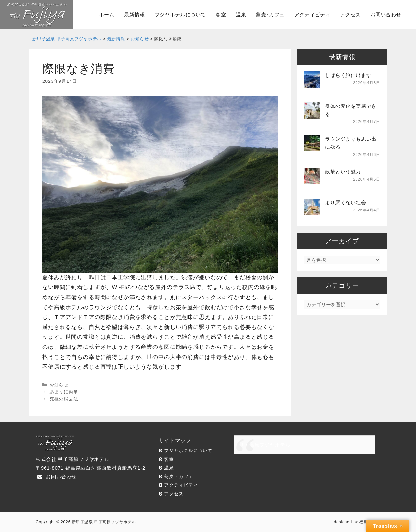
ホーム (107, 14)
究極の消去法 (64, 399)
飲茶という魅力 (343, 172)
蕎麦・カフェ (179, 477)
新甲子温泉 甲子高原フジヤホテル (104, 522)
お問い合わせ (386, 14)
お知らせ (59, 385)
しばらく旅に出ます (348, 75)
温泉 (241, 14)
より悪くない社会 (346, 203)
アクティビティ (312, 14)
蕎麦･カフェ (270, 14)
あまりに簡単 (64, 392)
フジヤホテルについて (181, 14)
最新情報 (134, 14)
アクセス (350, 14)
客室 (221, 14)
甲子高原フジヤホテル (265, 445)
